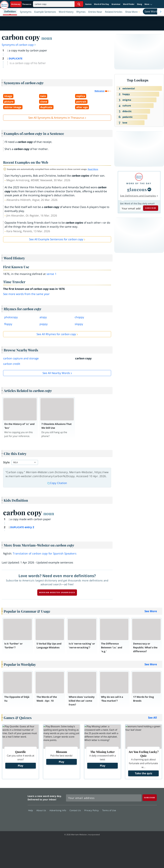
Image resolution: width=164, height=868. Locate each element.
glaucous (137, 189)
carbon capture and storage (21, 358)
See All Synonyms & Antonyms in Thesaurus (56, 118)
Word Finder (129, 4)
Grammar (116, 4)
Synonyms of (19, 45)
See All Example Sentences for (56, 239)
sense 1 (52, 274)
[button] (148, 4)
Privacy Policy (92, 810)
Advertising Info (59, 810)
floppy (8, 324)
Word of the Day (101, 4)
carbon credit (12, 364)
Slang (139, 4)
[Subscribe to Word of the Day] (131, 208)
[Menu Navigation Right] (161, 12)
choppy (79, 317)
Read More (93, 169)
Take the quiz (144, 773)
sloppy (79, 324)
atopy (43, 317)
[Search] (58, 4)
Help (31, 810)
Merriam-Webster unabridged (57, 592)
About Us (42, 810)
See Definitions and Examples (138, 196)
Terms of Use (109, 810)
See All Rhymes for (56, 334)
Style (6, 462)
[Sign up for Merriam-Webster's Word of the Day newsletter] (104, 798)
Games (88, 4)
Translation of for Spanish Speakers (45, 554)
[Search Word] (79, 4)
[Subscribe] (150, 798)
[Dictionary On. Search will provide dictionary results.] (21, 4)
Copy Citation (57, 483)
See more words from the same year (26, 294)
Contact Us (76, 810)
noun (47, 38)
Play (20, 766)
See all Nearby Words (56, 373)
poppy (44, 324)
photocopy (11, 317)
